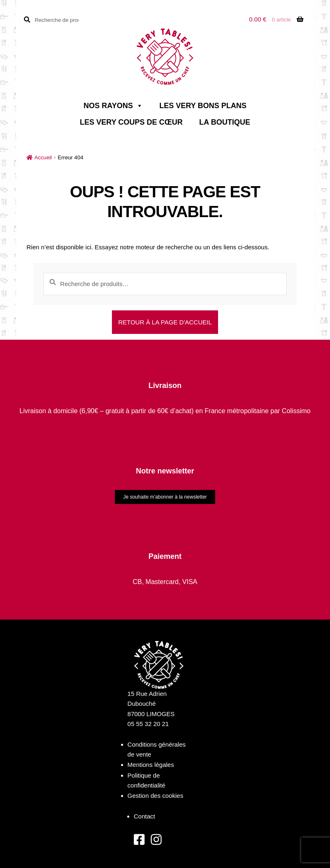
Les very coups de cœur (131, 122)
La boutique (224, 122)
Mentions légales (151, 765)
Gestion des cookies (156, 796)
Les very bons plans (203, 106)
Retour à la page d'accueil (165, 322)
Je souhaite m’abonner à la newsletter (165, 497)
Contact (145, 816)
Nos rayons (113, 106)
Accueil (43, 157)
